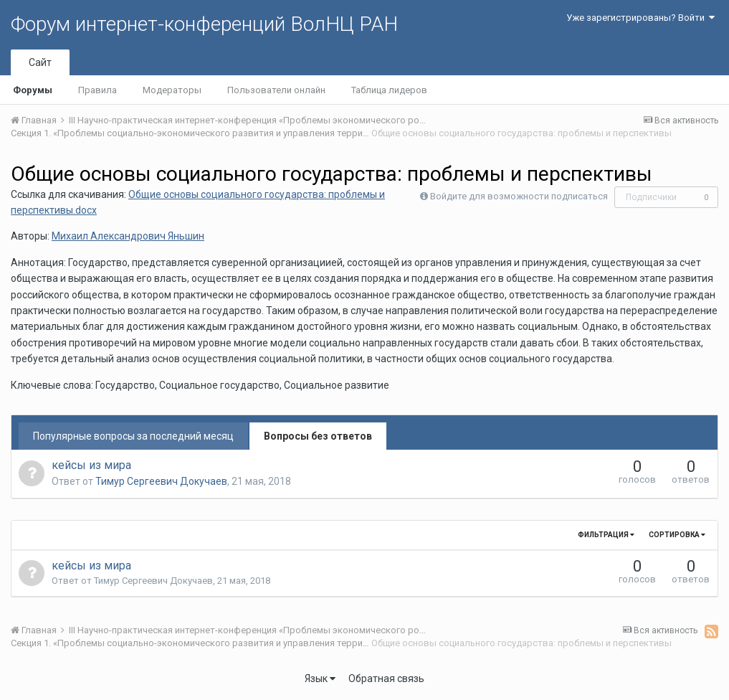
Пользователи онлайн (276, 90)
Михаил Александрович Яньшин (128, 236)
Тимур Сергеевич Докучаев (161, 481)
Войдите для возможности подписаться (519, 196)
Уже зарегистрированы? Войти (640, 18)
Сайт (40, 62)
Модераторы (172, 90)
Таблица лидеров (389, 90)
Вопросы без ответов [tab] (318, 436)
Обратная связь (386, 678)
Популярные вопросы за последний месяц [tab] (133, 436)
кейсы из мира (91, 465)
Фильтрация (606, 535)
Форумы (33, 90)
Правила (97, 90)
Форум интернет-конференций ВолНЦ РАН (204, 24)
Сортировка (677, 535)
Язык (320, 678)
